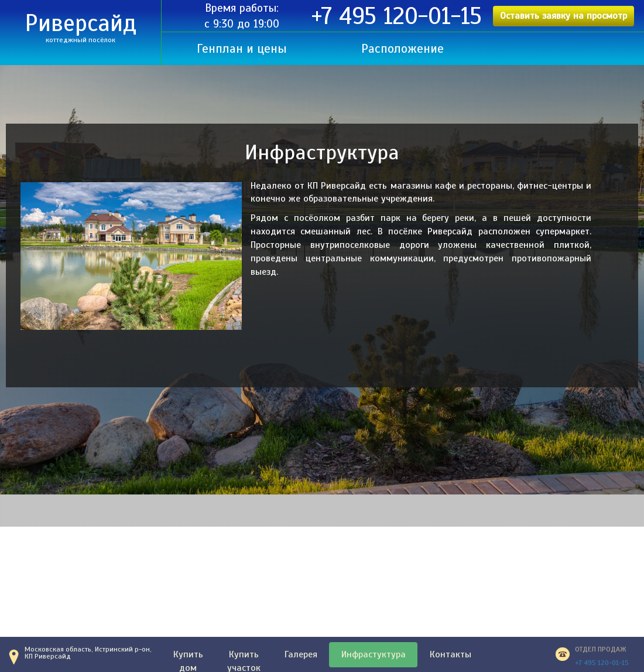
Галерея (301, 654)
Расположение (402, 49)
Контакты (451, 654)
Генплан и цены (242, 49)
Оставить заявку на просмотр (563, 16)
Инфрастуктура (374, 654)
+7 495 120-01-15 (397, 16)
